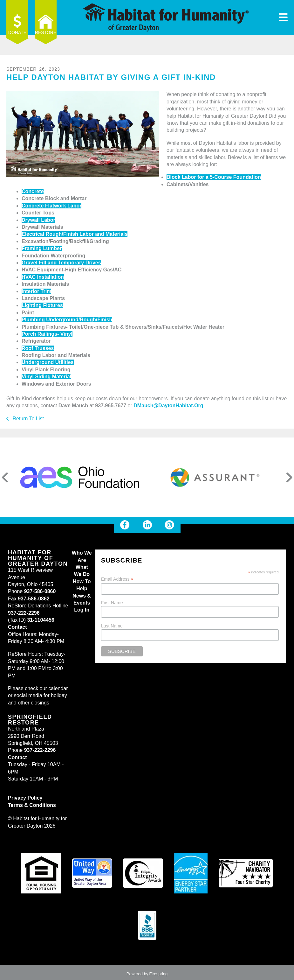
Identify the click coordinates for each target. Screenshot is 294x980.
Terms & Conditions (32, 805)
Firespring (158, 974)
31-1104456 (41, 620)
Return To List (27, 419)
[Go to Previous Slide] (5, 477)
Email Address (117, 579)
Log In (82, 610)
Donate (17, 32)
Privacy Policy (25, 798)
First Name (112, 603)
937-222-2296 (24, 613)
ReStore (46, 32)
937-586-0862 (34, 599)
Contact (17, 627)
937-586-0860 (40, 591)
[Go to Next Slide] (289, 477)
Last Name (112, 626)
